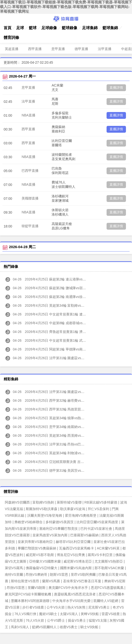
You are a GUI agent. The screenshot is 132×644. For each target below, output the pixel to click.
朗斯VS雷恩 (59, 574)
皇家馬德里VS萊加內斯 (50, 535)
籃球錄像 (70, 28)
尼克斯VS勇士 (99, 607)
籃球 (33, 28)
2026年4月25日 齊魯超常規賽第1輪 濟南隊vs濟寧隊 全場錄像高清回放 (68, 332)
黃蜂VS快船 (90, 614)
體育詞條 (11, 38)
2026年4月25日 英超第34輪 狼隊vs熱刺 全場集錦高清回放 (59, 418)
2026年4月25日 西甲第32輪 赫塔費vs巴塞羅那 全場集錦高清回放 (64, 400)
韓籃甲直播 (30, 226)
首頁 (8, 28)
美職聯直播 (30, 198)
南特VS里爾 (14, 574)
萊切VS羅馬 (14, 568)
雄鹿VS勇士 (69, 627)
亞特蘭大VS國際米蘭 (45, 561)
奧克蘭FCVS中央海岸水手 (68, 588)
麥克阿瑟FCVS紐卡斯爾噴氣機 (28, 594)
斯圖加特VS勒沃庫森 (42, 509)
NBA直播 (28, 115)
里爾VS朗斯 (37, 588)
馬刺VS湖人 (20, 627)
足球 (20, 28)
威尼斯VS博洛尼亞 (78, 561)
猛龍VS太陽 (98, 620)
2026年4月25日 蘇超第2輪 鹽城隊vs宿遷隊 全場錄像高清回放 (61, 288)
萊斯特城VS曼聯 (69, 502)
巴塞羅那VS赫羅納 (84, 535)
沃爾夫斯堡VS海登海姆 (45, 515)
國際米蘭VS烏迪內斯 (76, 568)
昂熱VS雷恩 (16, 588)
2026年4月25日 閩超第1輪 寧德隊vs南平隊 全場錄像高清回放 (61, 349)
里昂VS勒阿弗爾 (83, 574)
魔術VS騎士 (48, 614)
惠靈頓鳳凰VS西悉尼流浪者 (75, 594)
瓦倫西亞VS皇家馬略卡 (77, 548)
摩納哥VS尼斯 (115, 581)
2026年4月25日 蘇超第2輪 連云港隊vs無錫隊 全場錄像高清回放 (63, 279)
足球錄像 (49, 28)
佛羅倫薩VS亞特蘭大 (42, 568)
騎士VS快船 (89, 627)
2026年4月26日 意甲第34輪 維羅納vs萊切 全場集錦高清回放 (60, 427)
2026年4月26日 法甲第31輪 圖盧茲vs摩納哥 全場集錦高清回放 (62, 392)
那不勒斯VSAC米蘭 (109, 568)
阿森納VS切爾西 (17, 502)
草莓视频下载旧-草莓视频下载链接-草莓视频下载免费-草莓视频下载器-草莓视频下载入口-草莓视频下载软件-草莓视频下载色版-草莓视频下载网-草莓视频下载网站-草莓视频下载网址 (66, 7)
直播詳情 (116, 87)
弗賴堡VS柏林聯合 (28, 522)
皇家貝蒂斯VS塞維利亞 (35, 542)
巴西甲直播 (30, 171)
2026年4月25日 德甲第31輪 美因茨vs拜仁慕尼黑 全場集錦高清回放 (65, 470)
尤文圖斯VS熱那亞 (109, 561)
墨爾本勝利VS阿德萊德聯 (30, 601)
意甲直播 (58, 49)
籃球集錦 (110, 28)
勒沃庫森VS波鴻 (73, 509)
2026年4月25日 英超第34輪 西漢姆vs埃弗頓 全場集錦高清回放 (62, 435)
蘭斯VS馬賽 (51, 581)
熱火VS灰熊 (76, 607)
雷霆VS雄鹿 (111, 614)
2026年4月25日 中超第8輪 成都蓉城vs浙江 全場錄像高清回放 (61, 323)
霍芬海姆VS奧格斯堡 (81, 515)
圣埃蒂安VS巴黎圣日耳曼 (82, 581)
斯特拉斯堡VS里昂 (25, 581)
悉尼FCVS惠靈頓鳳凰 (107, 588)
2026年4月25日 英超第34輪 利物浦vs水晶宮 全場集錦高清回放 (62, 453)
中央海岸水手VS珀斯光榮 (72, 601)
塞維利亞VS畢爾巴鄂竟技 (58, 529)
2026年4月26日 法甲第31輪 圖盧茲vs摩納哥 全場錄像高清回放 (62, 358)
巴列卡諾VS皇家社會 (96, 529)
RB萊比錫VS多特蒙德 (101, 502)
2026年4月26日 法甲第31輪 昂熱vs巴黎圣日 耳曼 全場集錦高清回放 (66, 444)
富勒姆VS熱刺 (43, 502)
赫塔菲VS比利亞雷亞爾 (73, 542)
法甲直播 (105, 49)
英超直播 (12, 49)
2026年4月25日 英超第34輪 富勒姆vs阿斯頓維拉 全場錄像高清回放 (65, 305)
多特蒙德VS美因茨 (60, 522)
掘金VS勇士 (77, 620)
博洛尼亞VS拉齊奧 (71, 555)
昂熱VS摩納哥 (36, 574)
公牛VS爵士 (56, 620)
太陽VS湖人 (69, 614)
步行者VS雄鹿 (33, 607)
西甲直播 (35, 49)
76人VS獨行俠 (25, 614)
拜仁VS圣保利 (98, 509)
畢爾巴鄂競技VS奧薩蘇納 (37, 548)
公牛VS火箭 (56, 607)
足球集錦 (90, 28)
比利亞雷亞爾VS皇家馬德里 (97, 522)
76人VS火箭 (35, 620)
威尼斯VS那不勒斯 (40, 555)
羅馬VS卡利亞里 (100, 555)
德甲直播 (81, 49)
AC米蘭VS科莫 (108, 548)
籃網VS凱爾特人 (44, 627)
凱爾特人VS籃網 (106, 601)
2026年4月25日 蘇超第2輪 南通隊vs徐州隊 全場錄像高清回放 (61, 297)
